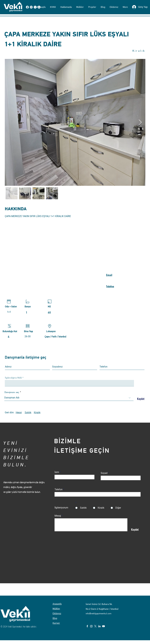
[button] (80, 7)
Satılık (28, 412)
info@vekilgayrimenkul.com (99, 613)
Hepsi (19, 412)
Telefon (59, 490)
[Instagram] (91, 626)
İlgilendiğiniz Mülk (13, 378)
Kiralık (37, 412)
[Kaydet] (140, 399)
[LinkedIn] (99, 626)
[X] (95, 626)
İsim (57, 472)
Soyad (104, 473)
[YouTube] (103, 626)
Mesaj (58, 516)
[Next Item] (140, 122)
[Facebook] (87, 626)
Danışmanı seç (12, 392)
